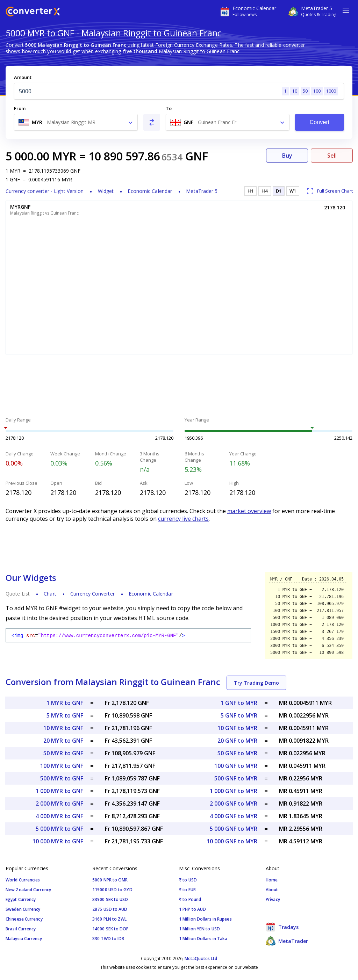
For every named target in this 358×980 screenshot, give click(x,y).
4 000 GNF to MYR (234, 816)
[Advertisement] (179, 387)
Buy (287, 156)
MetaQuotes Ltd (201, 959)
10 (295, 91)
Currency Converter (92, 594)
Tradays (282, 927)
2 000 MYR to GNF (59, 804)
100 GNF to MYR (236, 766)
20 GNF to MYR (237, 741)
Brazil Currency (21, 929)
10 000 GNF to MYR (232, 841)
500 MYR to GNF (62, 778)
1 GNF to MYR (239, 703)
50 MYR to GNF (63, 753)
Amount (23, 77)
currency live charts (183, 519)
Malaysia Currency (24, 939)
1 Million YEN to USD (199, 929)
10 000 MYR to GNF (58, 841)
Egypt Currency (21, 899)
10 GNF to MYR (237, 728)
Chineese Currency (24, 919)
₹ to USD (188, 880)
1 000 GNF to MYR (234, 791)
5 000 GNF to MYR (234, 829)
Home (272, 880)
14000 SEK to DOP (111, 929)
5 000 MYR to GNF (59, 829)
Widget (106, 191)
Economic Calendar (150, 191)
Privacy (273, 899)
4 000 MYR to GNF (59, 816)
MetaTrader (287, 941)
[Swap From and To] (152, 122)
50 (305, 91)
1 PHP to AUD (192, 909)
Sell (332, 156)
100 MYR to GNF (62, 766)
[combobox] (76, 122)
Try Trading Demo (256, 683)
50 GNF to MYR (237, 753)
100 (317, 91)
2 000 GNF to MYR (234, 804)
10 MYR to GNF (63, 728)
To (169, 108)
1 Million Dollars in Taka (203, 939)
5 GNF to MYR (239, 715)
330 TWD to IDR (108, 939)
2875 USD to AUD (110, 909)
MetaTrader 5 (202, 191)
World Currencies (23, 880)
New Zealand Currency (28, 890)
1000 (331, 91)
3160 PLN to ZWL (110, 919)
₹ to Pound (190, 899)
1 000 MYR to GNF (59, 791)
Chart (50, 594)
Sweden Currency (23, 909)
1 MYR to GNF (65, 703)
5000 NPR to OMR (110, 880)
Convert (320, 122)
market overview (249, 511)
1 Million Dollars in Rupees (205, 919)
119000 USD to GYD (112, 890)
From (20, 108)
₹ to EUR (187, 890)
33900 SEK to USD (110, 899)
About (272, 890)
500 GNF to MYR (236, 778)
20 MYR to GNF (63, 741)
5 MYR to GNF (65, 715)
